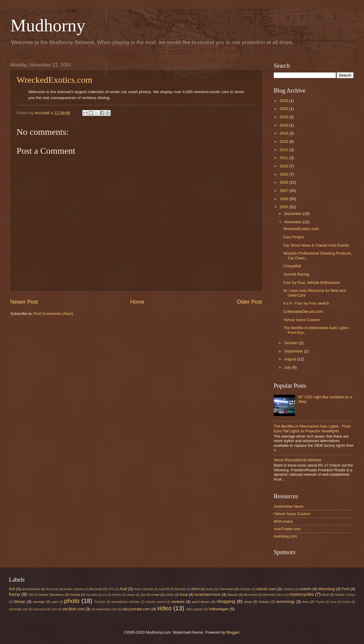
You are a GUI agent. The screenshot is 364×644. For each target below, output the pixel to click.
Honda (75, 595)
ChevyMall (292, 266)
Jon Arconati (150, 595)
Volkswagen (219, 609)
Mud (325, 595)
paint (55, 602)
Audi (123, 589)
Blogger (233, 632)
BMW (195, 589)
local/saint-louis (207, 594)
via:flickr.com (74, 609)
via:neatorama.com (104, 609)
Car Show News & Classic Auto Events (316, 245)
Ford (345, 589)
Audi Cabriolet (144, 589)
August (291, 359)
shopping (226, 601)
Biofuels (180, 589)
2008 (284, 182)
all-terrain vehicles (72, 589)
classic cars (266, 589)
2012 (284, 150)
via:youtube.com (136, 609)
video (164, 608)
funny (15, 594)
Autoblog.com (285, 536)
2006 (284, 199)
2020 (284, 117)
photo (72, 601)
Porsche (100, 602)
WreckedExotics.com (54, 80)
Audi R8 (164, 589)
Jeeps (131, 595)
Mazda (233, 595)
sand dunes (201, 602)
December (293, 214)
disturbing (326, 589)
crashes (288, 589)
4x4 (12, 589)
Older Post (249, 302)
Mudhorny (48, 25)
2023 (284, 101)
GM (31, 595)
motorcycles (302, 594)
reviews (178, 602)
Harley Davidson (51, 595)
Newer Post (24, 302)
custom (305, 589)
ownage (39, 602)
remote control (156, 602)
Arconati (96, 589)
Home (137, 302)
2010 (284, 166)
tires (305, 602)
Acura (50, 589)
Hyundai (92, 595)
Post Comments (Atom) (54, 314)
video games (194, 609)
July (288, 367)
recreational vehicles (126, 602)
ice (105, 595)
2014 (284, 133)
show (248, 602)
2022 (284, 109)
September (294, 351)
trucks (346, 602)
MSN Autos (283, 521)
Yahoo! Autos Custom (302, 320)
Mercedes (251, 595)
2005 (284, 207)
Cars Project (294, 237)
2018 (284, 125)
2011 (284, 158)
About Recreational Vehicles (298, 460)
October (291, 343)
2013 (284, 141)
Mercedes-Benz (273, 595)
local (184, 594)
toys (333, 602)
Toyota (320, 602)
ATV (111, 589)
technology (286, 602)
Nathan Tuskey (345, 595)
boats (209, 589)
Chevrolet (226, 589)
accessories (31, 589)
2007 (284, 191)
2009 (284, 174)
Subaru (264, 602)
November (293, 222)
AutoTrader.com (287, 529)
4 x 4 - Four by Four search (306, 303)
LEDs (170, 595)
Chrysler (245, 589)
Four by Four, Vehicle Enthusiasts (312, 283)
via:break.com (18, 609)
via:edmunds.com (45, 609)
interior (117, 595)
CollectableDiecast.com (303, 312)
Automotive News (289, 506)
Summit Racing (296, 274)
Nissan (20, 602)
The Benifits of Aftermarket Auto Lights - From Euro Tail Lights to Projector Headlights (312, 428)
